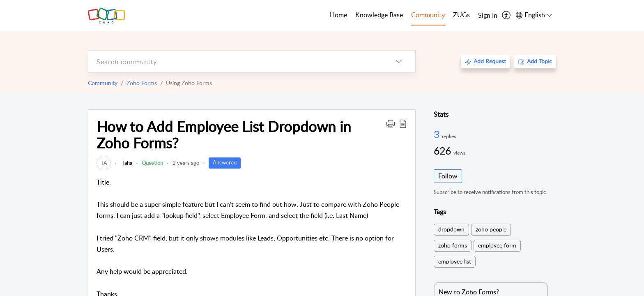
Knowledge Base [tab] (379, 15)
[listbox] (399, 61)
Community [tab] (428, 15)
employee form (497, 245)
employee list (455, 261)
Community (103, 83)
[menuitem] (488, 16)
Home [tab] (338, 15)
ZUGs (461, 15)
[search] (235, 61)
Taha (126, 163)
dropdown (451, 229)
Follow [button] (448, 176)
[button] (391, 123)
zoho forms (453, 245)
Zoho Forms (142, 83)
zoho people (491, 229)
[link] (104, 163)
